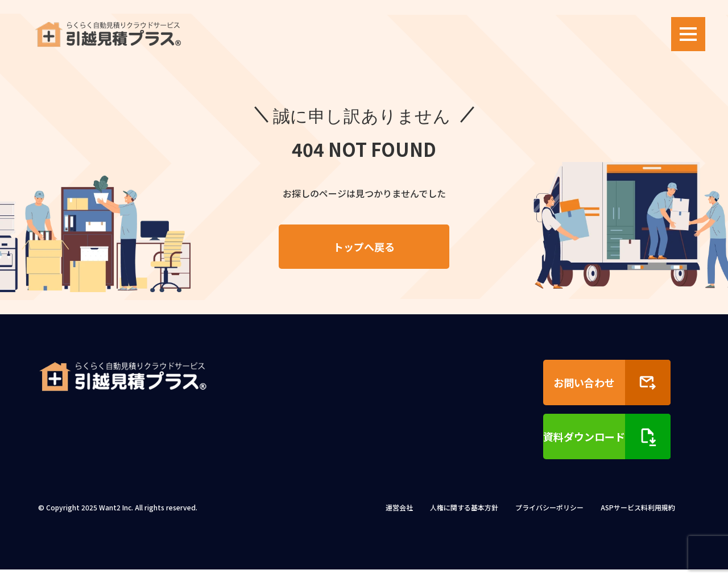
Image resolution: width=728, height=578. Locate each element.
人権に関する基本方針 (464, 516)
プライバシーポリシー (549, 516)
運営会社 (399, 516)
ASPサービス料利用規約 (638, 516)
